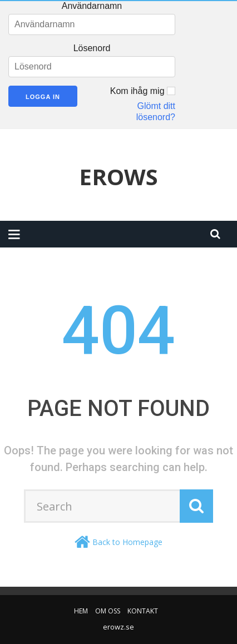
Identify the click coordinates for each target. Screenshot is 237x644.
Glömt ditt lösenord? (156, 112)
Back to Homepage (127, 542)
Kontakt (143, 611)
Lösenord (92, 48)
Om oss (108, 611)
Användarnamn (92, 6)
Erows (119, 177)
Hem (81, 611)
